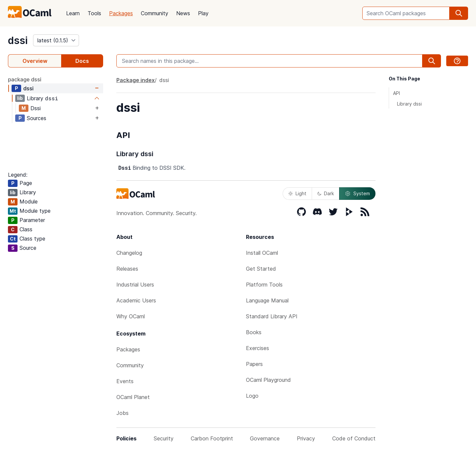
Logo (252, 396)
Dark (326, 193)
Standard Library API (272, 316)
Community (155, 13)
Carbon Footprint (212, 438)
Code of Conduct (354, 438)
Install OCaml (262, 253)
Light (297, 193)
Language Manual (267, 300)
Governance (265, 438)
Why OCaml (131, 316)
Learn (73, 13)
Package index (136, 80)
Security (164, 438)
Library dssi (409, 104)
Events (125, 381)
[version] (56, 40)
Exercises (258, 348)
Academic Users (136, 300)
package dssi (25, 79)
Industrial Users (135, 285)
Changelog (129, 253)
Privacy (306, 438)
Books (254, 332)
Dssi (36, 108)
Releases (127, 269)
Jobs (122, 413)
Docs (82, 61)
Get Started (261, 269)
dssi (18, 40)
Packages (121, 13)
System (357, 194)
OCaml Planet (133, 397)
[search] (459, 13)
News (183, 13)
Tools (94, 13)
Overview (35, 61)
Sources (37, 118)
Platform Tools (264, 285)
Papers (254, 364)
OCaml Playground (268, 380)
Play (203, 13)
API (397, 93)
